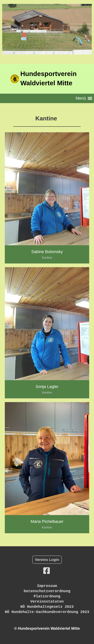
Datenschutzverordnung (47, 591)
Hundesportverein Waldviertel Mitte (48, 78)
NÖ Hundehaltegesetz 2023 (47, 607)
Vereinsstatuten (47, 602)
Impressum (47, 586)
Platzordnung (47, 596)
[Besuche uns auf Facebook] (47, 571)
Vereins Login (47, 560)
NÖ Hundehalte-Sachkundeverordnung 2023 (47, 612)
